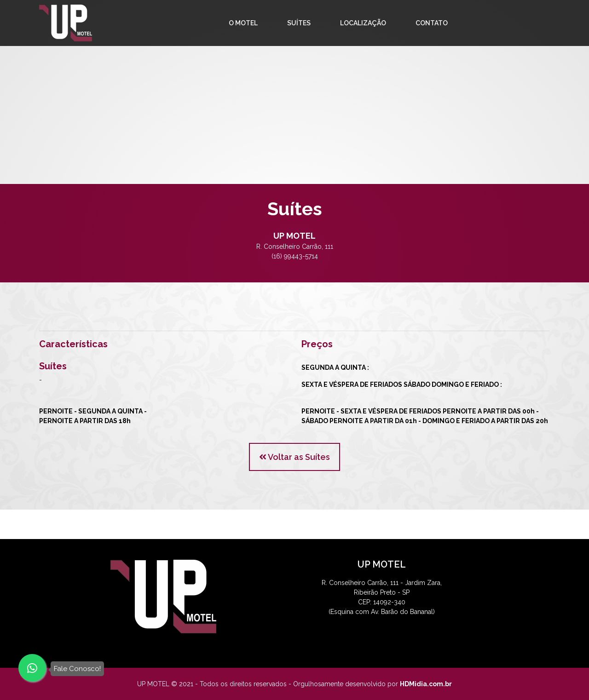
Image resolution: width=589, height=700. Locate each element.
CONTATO (432, 23)
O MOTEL (243, 23)
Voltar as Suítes (294, 457)
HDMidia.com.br (426, 684)
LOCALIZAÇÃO (363, 23)
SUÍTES (299, 23)
